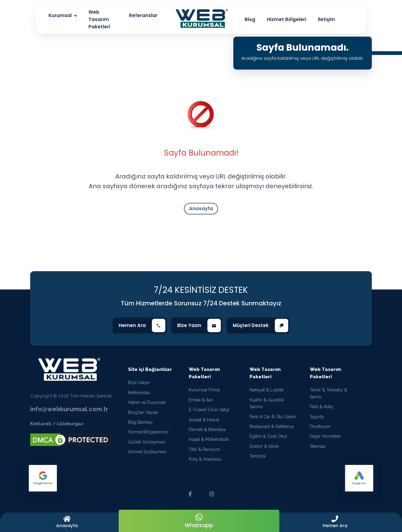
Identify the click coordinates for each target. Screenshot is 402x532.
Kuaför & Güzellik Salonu (267, 403)
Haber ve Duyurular (147, 402)
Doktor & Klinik (264, 446)
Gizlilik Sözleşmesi (147, 442)
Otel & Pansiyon (205, 449)
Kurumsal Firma (204, 390)
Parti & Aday (322, 407)
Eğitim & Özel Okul (268, 436)
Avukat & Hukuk (204, 420)
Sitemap (318, 446)
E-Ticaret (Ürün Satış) (209, 410)
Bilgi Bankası (140, 422)
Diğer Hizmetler (325, 436)
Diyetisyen (320, 426)
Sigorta (317, 417)
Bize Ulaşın (139, 383)
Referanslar (139, 393)
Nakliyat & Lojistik (267, 390)
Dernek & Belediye (207, 430)
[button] (335, 522)
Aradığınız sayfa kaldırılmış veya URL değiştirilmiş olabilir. (302, 58)
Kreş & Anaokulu (205, 459)
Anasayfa (201, 208)
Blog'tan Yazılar (143, 412)
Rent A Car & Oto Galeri (273, 417)
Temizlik (258, 456)
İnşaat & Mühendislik (209, 439)
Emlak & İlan (201, 400)
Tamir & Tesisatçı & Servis (328, 393)
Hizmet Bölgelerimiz (148, 432)
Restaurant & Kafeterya (272, 426)
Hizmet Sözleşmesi (147, 452)
